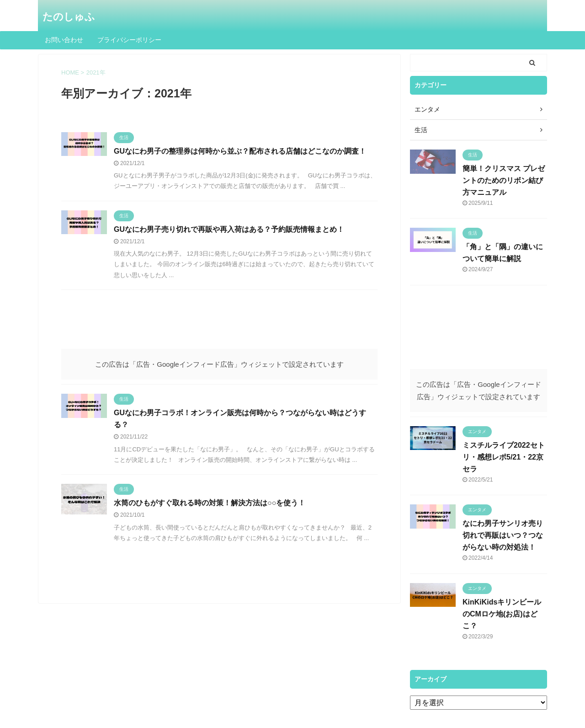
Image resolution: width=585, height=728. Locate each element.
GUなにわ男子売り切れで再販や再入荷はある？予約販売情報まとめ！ (229, 229)
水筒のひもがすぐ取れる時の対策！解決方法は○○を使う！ (210, 503)
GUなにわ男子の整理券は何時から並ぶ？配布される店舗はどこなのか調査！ (240, 151)
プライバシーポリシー (129, 40)
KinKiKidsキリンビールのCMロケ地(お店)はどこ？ (502, 614)
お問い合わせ (64, 40)
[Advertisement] (219, 324)
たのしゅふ (69, 17)
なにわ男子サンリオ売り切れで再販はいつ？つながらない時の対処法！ (503, 535)
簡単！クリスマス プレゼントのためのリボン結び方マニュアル (504, 180)
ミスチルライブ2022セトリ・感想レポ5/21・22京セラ (504, 457)
